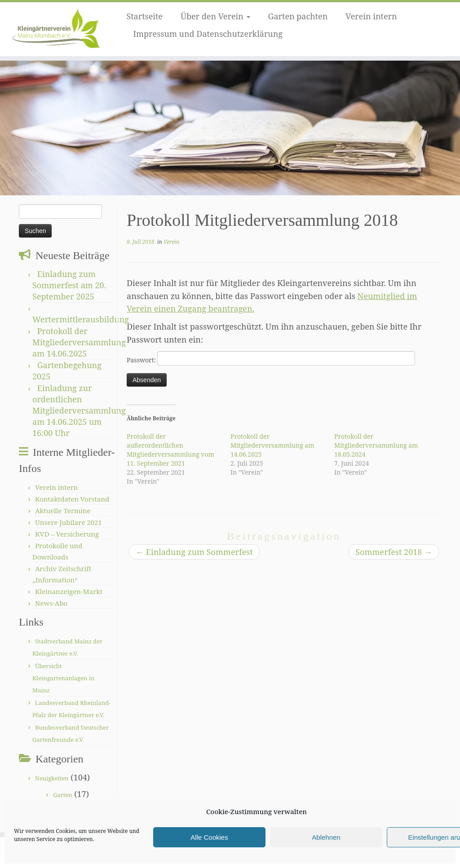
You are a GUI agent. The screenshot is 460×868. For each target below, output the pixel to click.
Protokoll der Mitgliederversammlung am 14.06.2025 (79, 342)
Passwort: (271, 358)
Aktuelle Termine (63, 511)
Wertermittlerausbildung (81, 319)
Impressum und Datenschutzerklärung (208, 34)
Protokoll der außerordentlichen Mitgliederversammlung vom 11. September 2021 (170, 450)
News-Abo (51, 603)
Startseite (144, 16)
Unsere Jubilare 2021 (69, 522)
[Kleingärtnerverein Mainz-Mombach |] (54, 29)
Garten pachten (298, 16)
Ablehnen (326, 837)
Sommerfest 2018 (394, 552)
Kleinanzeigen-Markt (69, 591)
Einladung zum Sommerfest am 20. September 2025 (69, 285)
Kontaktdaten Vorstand (72, 499)
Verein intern (371, 16)
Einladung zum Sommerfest (194, 552)
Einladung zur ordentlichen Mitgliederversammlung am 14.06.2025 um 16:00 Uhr (79, 410)
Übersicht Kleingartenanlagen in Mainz (63, 678)
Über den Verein (215, 16)
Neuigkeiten (52, 778)
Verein (171, 242)
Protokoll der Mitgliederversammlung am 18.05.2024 (376, 445)
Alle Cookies (209, 837)
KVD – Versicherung (67, 534)
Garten (63, 795)
